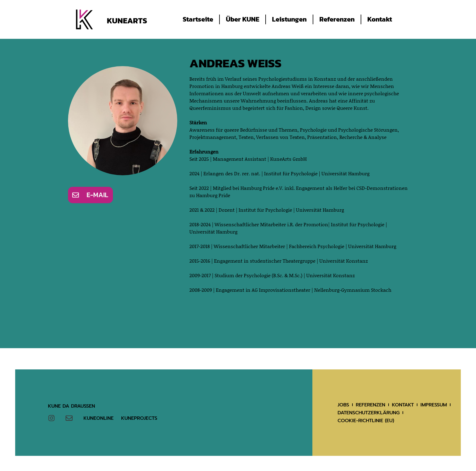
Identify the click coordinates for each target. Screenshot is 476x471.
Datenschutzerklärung (369, 413)
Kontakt (380, 19)
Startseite (198, 19)
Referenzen (337, 19)
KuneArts (127, 20)
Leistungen (289, 19)
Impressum (434, 405)
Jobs (343, 405)
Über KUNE (243, 19)
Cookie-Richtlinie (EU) (366, 421)
